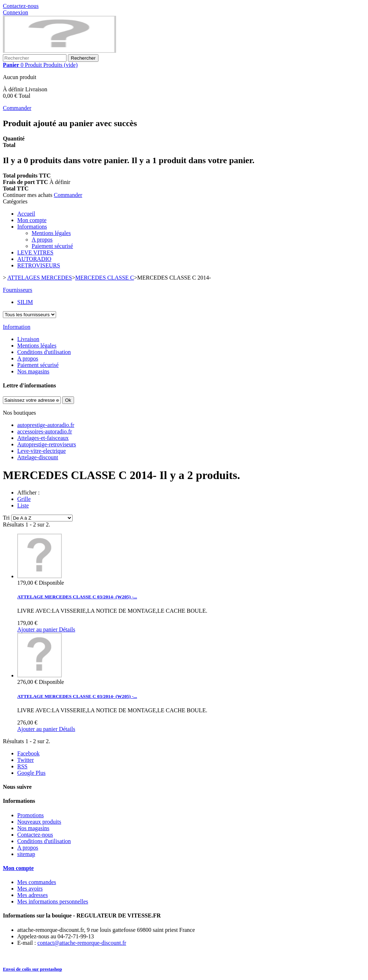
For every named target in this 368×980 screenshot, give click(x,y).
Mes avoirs (30, 889)
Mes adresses (33, 895)
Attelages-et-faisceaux (43, 438)
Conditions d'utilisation (44, 352)
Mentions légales (51, 233)
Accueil (26, 214)
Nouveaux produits (39, 822)
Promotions (31, 815)
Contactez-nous (21, 6)
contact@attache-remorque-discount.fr (82, 943)
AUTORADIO (34, 259)
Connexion (15, 12)
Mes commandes (37, 882)
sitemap (26, 854)
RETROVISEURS (39, 265)
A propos (42, 240)
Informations (32, 227)
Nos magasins (33, 371)
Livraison (28, 339)
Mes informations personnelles (53, 901)
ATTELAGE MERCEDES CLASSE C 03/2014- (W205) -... (77, 597)
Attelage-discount (38, 457)
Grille (24, 499)
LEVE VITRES (35, 252)
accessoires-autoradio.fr (45, 431)
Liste (23, 505)
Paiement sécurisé (52, 246)
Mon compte (32, 220)
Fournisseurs (18, 290)
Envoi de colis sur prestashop (33, 969)
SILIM (25, 302)
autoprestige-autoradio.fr (46, 425)
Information (17, 327)
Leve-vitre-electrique (42, 451)
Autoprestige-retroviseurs (47, 444)
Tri (6, 518)
